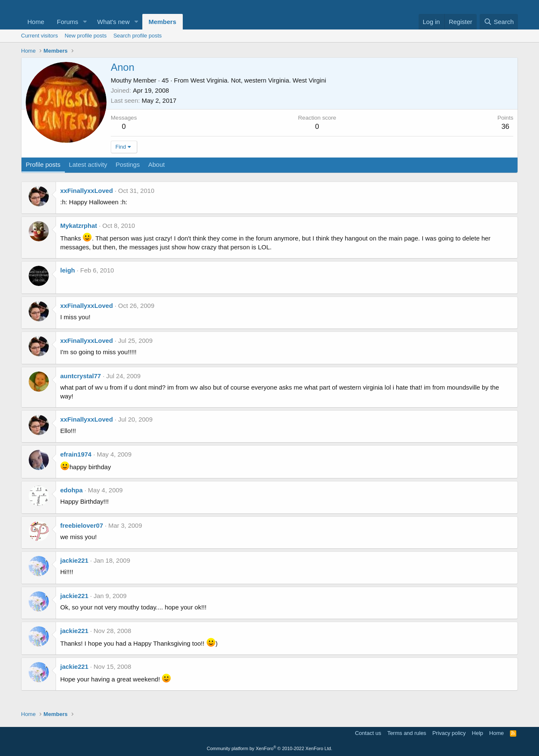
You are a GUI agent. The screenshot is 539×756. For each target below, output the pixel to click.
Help (478, 733)
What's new (113, 22)
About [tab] (156, 164)
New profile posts (85, 36)
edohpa (71, 490)
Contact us (368, 733)
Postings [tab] (128, 164)
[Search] (499, 22)
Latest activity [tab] (88, 164)
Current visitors (39, 36)
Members (163, 22)
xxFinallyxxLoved (87, 191)
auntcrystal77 (81, 376)
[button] (85, 22)
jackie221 (74, 560)
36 (506, 127)
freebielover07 (82, 525)
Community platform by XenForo (269, 748)
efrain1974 (76, 454)
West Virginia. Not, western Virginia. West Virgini (258, 80)
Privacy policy (449, 733)
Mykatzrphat (79, 226)
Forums (68, 22)
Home (36, 22)
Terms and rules (407, 733)
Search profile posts (137, 36)
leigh (68, 270)
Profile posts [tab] (43, 164)
